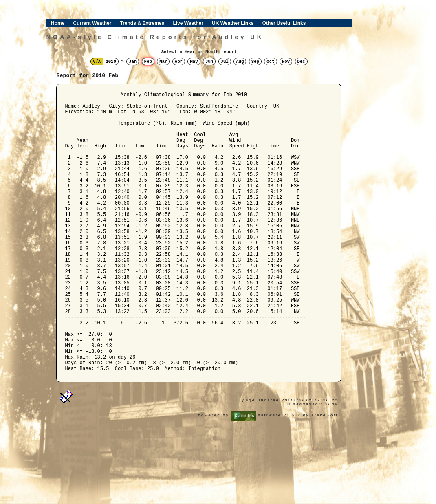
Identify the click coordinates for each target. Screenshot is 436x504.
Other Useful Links (284, 23)
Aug (240, 62)
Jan (133, 62)
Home (58, 23)
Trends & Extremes (142, 23)
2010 (111, 62)
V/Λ (97, 62)
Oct (270, 62)
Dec (301, 62)
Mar (163, 62)
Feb (148, 62)
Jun (209, 62)
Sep (255, 62)
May (194, 62)
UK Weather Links (233, 23)
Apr (179, 62)
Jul (225, 62)
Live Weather (188, 23)
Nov (286, 62)
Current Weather (92, 23)
